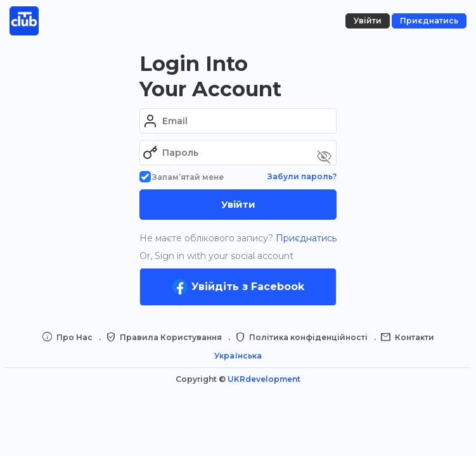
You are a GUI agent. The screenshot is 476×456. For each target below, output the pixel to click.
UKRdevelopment (264, 379)
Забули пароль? (302, 176)
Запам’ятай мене (182, 177)
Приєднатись (305, 238)
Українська (238, 356)
